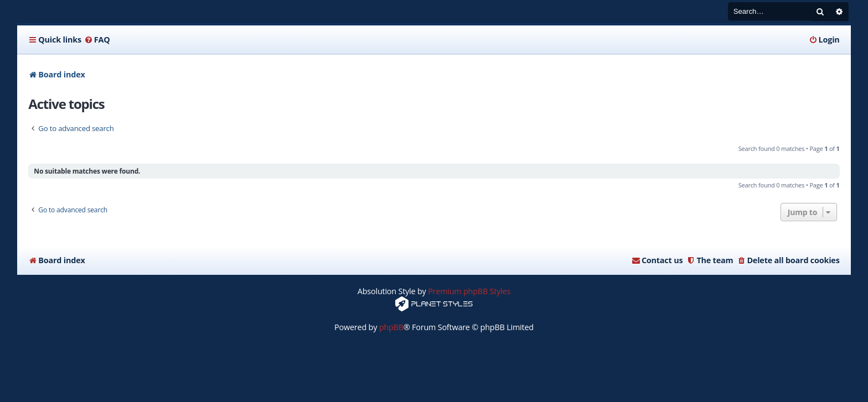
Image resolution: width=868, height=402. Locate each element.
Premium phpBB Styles (469, 291)
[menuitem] (97, 40)
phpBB (391, 327)
